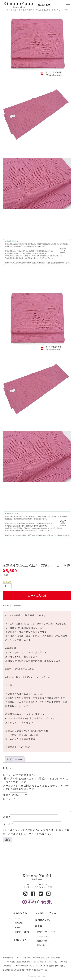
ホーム (6, 10)
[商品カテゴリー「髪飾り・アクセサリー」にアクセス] (49, 932)
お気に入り (45, 958)
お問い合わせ (60, 966)
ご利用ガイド (8, 966)
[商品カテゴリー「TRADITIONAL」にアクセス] (22, 932)
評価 (7, 795)
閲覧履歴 (36, 958)
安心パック (38, 966)
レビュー (9, 799)
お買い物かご (56, 958)
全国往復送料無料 (23, 962)
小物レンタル (20, 940)
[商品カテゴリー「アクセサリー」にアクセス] (49, 936)
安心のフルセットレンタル (42, 962)
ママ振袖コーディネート (48, 913)
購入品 (14, 10)
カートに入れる (37, 596)
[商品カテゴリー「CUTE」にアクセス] (22, 919)
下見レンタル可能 (60, 962)
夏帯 (25, 10)
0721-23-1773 (40, 885)
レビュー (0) (15, 759)
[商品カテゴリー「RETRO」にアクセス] (22, 928)
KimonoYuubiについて (23, 966)
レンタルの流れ (9, 962)
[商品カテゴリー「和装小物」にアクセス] (49, 945)
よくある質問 (49, 966)
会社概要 (6, 970)
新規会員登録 (8, 958)
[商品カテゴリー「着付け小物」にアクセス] (49, 941)
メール (8, 824)
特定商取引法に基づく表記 (37, 970)
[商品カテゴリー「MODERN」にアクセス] (22, 923)
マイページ (27, 958)
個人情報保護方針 (18, 970)
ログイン (18, 958)
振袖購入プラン (43, 920)
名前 (7, 817)
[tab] (15, 759)
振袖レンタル (20, 913)
